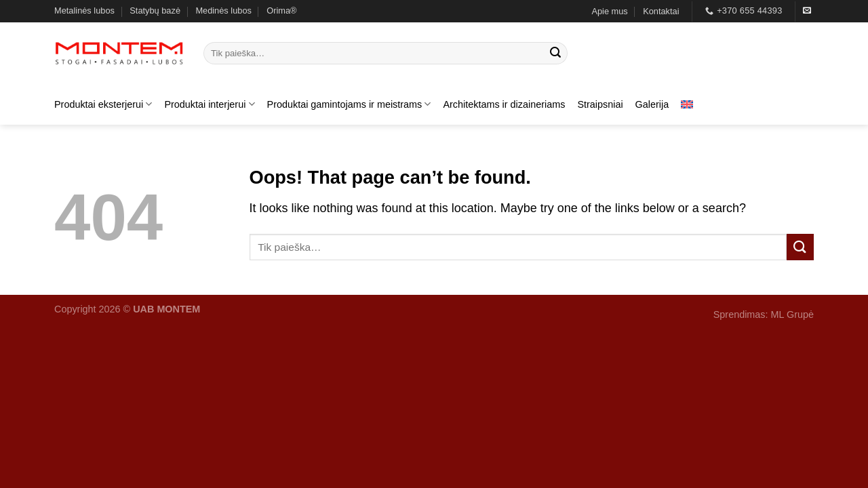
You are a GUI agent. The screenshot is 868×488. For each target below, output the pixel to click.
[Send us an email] (807, 11)
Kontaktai (661, 11)
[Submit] (555, 54)
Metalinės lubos (84, 11)
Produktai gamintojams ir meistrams (349, 104)
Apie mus (609, 11)
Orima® (281, 11)
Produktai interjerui (209, 104)
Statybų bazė (155, 11)
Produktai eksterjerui (103, 104)
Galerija (652, 104)
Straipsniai (600, 104)
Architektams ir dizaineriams (504, 104)
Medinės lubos (223, 11)
